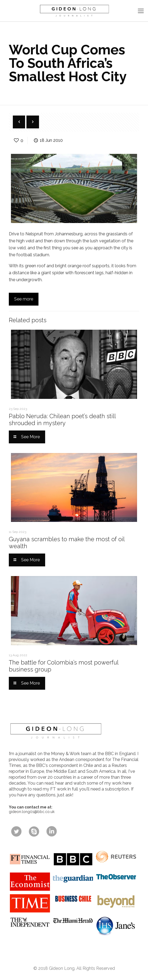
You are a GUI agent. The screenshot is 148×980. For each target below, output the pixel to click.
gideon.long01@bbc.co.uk (32, 812)
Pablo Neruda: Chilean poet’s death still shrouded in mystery (62, 420)
